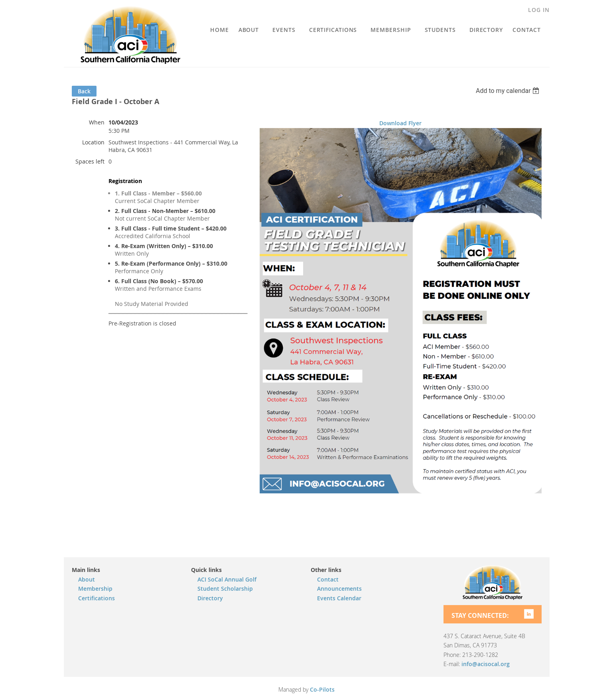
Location (93, 142)
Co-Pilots (322, 689)
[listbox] (509, 91)
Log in (539, 10)
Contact (328, 579)
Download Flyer (400, 123)
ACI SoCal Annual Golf (227, 579)
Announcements (339, 589)
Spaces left (90, 161)
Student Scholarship (225, 589)
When (97, 122)
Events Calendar (339, 598)
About (87, 579)
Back (84, 91)
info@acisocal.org (486, 664)
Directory (210, 598)
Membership (95, 589)
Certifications (97, 598)
